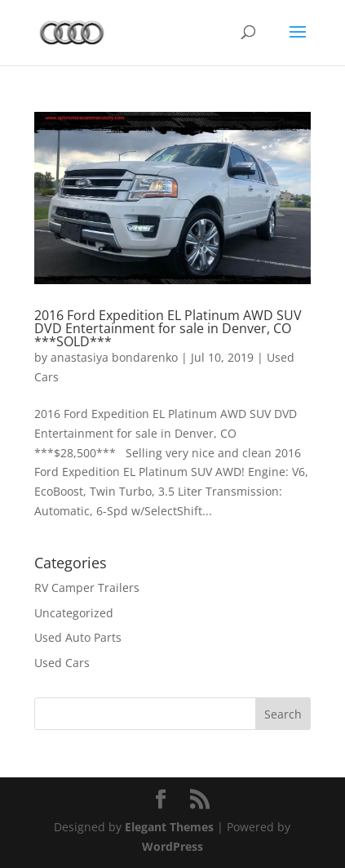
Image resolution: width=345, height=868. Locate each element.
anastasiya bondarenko (114, 357)
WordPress (172, 846)
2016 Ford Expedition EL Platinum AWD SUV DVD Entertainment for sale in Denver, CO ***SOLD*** (168, 328)
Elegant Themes (169, 827)
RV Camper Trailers (87, 588)
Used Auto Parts (78, 637)
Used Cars (62, 663)
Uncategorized (74, 613)
